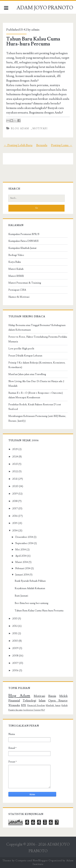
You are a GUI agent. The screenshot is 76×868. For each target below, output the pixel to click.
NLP (43, 710)
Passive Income (15, 710)
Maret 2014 (22, 562)
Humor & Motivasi (19, 297)
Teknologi (29, 701)
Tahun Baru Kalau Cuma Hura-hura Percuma (33, 41)
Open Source (58, 701)
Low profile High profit (21, 349)
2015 (15, 523)
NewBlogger (40, 861)
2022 (15, 471)
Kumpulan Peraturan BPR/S (24, 234)
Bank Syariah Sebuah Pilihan (30, 581)
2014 (15, 531)
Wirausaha (14, 705)
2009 (15, 648)
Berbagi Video (16, 255)
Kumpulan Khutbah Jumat (22, 248)
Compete (21, 861)
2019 (15, 494)
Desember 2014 (24, 537)
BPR (23, 705)
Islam (42, 701)
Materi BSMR (16, 276)
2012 (15, 626)
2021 (15, 479)
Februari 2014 (23, 568)
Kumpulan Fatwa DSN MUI (23, 241)
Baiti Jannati (21, 596)
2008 (15, 656)
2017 (15, 509)
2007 (15, 663)
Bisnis (52, 696)
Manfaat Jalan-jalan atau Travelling (27, 374)
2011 (15, 633)
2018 (15, 501)
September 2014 (24, 543)
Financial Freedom (36, 705)
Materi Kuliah (16, 269)
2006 (15, 670)
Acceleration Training (32, 710)
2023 (15, 464)
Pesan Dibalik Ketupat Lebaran (25, 356)
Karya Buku (15, 262)
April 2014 (21, 556)
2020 (15, 486)
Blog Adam (20, 129)
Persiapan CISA (17, 290)
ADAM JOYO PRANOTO (45, 8)
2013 (15, 619)
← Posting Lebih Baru (18, 145)
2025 (15, 449)
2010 (15, 641)
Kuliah (65, 705)
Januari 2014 (22, 575)
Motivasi (40, 129)
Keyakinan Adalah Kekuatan (30, 588)
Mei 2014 (21, 550)
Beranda (42, 145)
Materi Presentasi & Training (25, 283)
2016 (15, 516)
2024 (15, 457)
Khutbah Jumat (53, 705)
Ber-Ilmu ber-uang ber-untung (32, 603)
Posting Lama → (62, 145)
